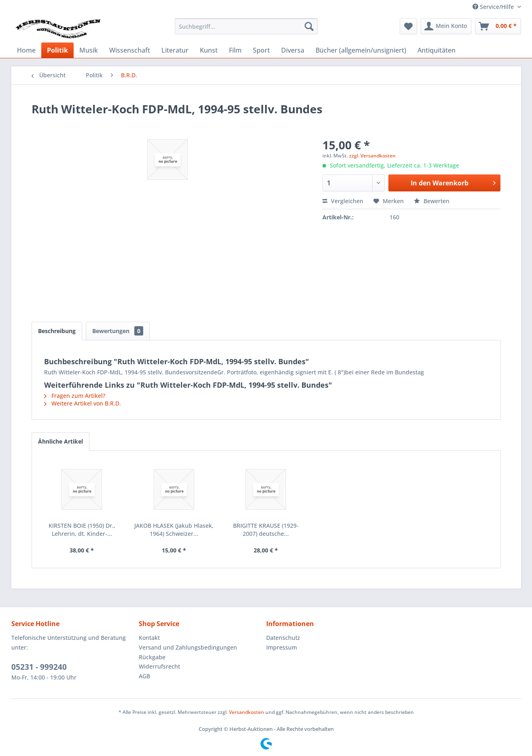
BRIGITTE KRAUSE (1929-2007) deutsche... (266, 530)
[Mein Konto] (446, 26)
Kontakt (149, 638)
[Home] (26, 50)
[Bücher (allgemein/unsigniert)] (361, 50)
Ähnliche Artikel (60, 441)
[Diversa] (293, 50)
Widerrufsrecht (159, 666)
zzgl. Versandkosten (372, 156)
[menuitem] (246, 26)
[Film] (235, 50)
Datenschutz (283, 638)
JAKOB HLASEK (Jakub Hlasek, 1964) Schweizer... (174, 530)
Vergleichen (343, 201)
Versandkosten (247, 712)
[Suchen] (309, 26)
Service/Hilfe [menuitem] (494, 7)
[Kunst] (209, 50)
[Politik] (57, 50)
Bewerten (432, 201)
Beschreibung (57, 331)
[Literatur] (175, 50)
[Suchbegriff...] (246, 26)
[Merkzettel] (408, 26)
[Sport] (261, 50)
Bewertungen (118, 331)
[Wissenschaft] (130, 50)
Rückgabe (152, 657)
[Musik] (89, 50)
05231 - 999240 (39, 667)
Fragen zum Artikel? (75, 396)
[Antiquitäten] (437, 50)
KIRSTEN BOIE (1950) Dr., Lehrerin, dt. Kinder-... (82, 530)
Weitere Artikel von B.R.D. (83, 403)
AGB (144, 676)
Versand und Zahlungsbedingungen (188, 647)
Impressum (282, 647)
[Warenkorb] (498, 26)
